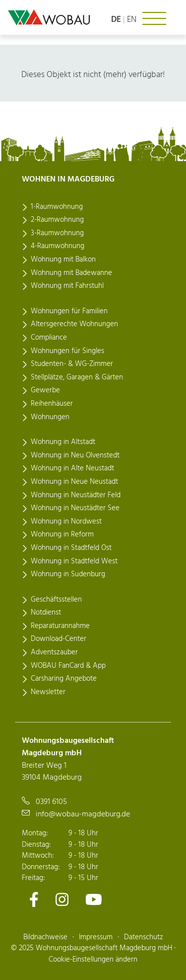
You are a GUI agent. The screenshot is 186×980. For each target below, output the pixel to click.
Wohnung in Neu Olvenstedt (75, 455)
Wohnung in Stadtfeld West (74, 561)
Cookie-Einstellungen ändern (93, 960)
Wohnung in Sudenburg (68, 574)
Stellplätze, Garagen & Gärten (77, 377)
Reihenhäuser (52, 404)
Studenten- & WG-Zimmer (72, 364)
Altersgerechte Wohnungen (74, 324)
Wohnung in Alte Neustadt (72, 468)
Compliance (49, 338)
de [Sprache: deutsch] (116, 20)
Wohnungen (50, 417)
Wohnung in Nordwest (66, 522)
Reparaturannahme (60, 626)
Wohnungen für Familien (69, 311)
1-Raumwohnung (57, 207)
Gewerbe (45, 390)
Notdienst (46, 613)
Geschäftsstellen (56, 600)
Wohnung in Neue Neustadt (74, 482)
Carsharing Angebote (64, 679)
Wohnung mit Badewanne (71, 273)
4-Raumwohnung (58, 246)
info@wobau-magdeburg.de (83, 814)
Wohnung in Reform (62, 535)
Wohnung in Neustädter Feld (76, 495)
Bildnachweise (45, 937)
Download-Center (59, 639)
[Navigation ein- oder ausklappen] (154, 18)
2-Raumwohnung (57, 220)
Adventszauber (54, 652)
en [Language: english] (132, 20)
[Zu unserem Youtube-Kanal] (94, 899)
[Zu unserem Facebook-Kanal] (34, 899)
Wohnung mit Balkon (63, 260)
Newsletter (48, 692)
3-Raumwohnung (57, 233)
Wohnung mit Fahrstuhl (67, 286)
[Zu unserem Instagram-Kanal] (62, 899)
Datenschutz (144, 937)
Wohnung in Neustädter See (75, 508)
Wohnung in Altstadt (63, 442)
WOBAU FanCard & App (68, 666)
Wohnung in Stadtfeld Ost (71, 548)
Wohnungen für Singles (67, 351)
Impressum (96, 937)
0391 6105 (51, 802)
